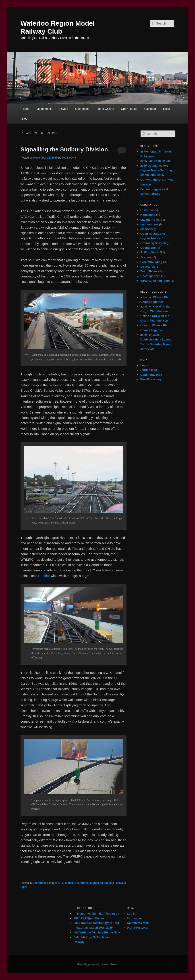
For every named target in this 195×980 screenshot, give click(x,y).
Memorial (147, 229)
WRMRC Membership (155, 281)
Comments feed (151, 375)
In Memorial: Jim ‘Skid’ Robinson (96, 914)
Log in (145, 365)
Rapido (44, 576)
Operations (82, 109)
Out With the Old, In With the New (97, 932)
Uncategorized (150, 276)
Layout (64, 109)
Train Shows (149, 271)
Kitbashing (148, 215)
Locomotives (149, 224)
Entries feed (149, 370)
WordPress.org (151, 379)
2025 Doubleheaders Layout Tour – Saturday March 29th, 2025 (156, 170)
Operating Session (153, 243)
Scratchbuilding (151, 262)
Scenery (146, 257)
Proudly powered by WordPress (97, 964)
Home (26, 109)
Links (166, 109)
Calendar (150, 109)
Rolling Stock (150, 252)
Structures (148, 267)
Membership (44, 109)
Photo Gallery (105, 109)
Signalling (96, 883)
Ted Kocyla (69, 158)
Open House (129, 109)
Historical (147, 210)
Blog (25, 119)
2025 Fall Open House (155, 161)
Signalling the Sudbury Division (64, 149)
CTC (61, 883)
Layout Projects (151, 220)
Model (69, 883)
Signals (109, 883)
